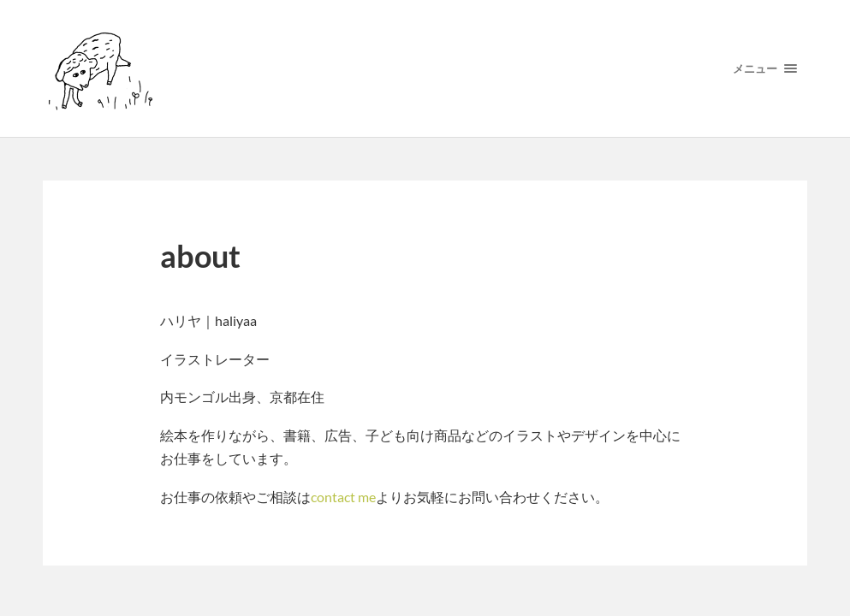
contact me (343, 497)
